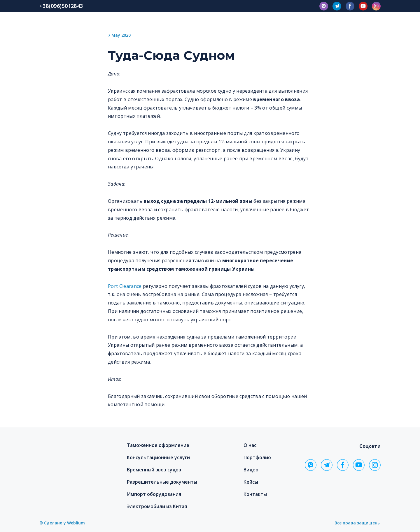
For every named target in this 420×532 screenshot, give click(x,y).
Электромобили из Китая (157, 506)
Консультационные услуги (158, 457)
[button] (324, 6)
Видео (251, 470)
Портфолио (257, 457)
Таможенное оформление (158, 445)
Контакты (255, 494)
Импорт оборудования (154, 494)
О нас (250, 445)
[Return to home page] (73, 453)
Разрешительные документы (162, 482)
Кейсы (251, 482)
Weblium (76, 523)
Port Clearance (125, 286)
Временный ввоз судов (154, 470)
